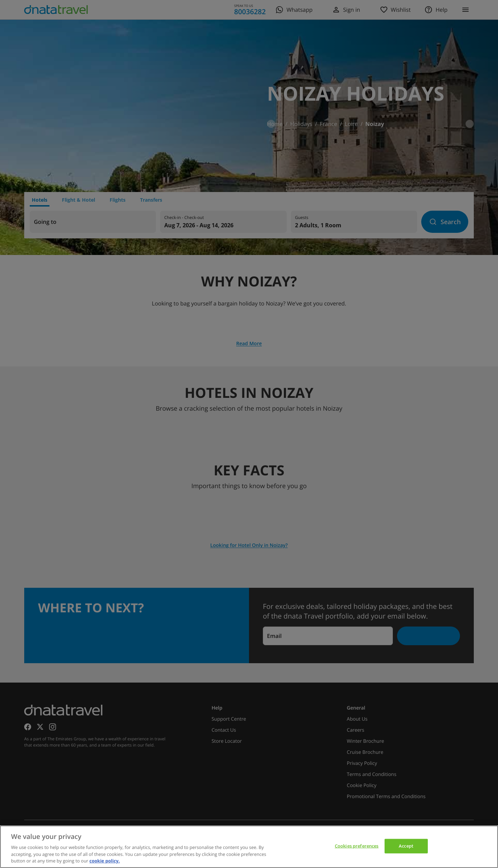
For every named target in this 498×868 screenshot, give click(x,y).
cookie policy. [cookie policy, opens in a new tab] (105, 861)
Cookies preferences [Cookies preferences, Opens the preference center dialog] (357, 846)
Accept (406, 846)
